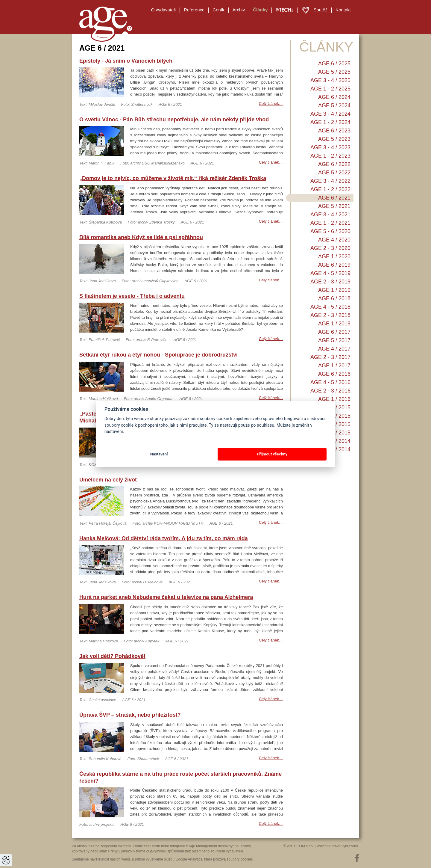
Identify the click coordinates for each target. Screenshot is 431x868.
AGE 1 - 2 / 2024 (330, 122)
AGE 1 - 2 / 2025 (330, 89)
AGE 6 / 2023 (334, 131)
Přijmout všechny (272, 454)
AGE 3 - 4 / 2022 (330, 181)
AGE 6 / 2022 (334, 164)
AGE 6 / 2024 (334, 97)
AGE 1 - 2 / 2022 (330, 189)
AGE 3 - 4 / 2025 (330, 80)
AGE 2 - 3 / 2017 (330, 357)
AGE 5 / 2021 (334, 206)
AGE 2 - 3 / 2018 (330, 315)
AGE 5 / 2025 (334, 72)
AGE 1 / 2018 (334, 324)
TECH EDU (284, 10)
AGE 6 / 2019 (334, 265)
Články (260, 10)
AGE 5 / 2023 (334, 139)
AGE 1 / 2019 (334, 290)
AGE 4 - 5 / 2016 (330, 382)
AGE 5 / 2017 (334, 340)
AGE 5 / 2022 (334, 173)
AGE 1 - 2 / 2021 (330, 223)
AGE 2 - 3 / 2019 (330, 282)
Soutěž (320, 10)
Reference (194, 10)
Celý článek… (271, 104)
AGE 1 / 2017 (334, 366)
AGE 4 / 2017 (334, 349)
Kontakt (343, 10)
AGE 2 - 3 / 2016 (330, 391)
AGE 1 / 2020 (334, 256)
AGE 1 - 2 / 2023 (330, 156)
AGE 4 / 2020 (334, 240)
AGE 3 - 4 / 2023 (330, 147)
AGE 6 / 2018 (334, 298)
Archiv (239, 10)
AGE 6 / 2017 (334, 332)
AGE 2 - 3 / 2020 (330, 248)
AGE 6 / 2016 (334, 374)
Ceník (218, 10)
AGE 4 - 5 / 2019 (330, 273)
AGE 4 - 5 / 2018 (330, 307)
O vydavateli (164, 10)
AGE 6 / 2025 (334, 64)
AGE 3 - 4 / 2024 (330, 114)
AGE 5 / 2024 (334, 105)
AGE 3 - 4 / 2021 (330, 215)
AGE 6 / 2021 (334, 198)
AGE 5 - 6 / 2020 (330, 231)
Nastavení (159, 454)
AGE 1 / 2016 (334, 399)
